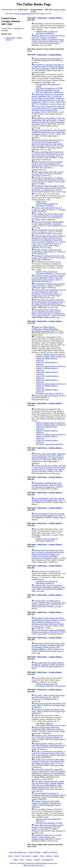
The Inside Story (48, 860)
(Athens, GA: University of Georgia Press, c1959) (46, 803)
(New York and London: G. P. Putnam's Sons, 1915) (49, 293)
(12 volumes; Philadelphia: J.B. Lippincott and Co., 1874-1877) (48, 457)
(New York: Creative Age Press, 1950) (48, 753)
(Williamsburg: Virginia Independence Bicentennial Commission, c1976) (45, 329)
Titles (42, 856)
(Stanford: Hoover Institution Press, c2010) (47, 164)
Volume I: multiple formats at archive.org (50, 355)
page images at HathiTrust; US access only (51, 274)
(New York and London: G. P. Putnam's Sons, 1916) (49, 188)
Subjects (49, 856)
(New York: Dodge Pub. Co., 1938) (48, 216)
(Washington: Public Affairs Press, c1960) (46, 728)
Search (17, 856)
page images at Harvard (44, 723)
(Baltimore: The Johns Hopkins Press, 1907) (48, 499)
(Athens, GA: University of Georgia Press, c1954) (47, 485)
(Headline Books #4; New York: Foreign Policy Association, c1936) (48, 224)
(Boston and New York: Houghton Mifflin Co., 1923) (48, 646)
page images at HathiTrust (45, 33)
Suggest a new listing (50, 852)
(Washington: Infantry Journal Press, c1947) (49, 795)
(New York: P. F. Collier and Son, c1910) (48, 241)
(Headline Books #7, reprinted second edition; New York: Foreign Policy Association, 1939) (48, 143)
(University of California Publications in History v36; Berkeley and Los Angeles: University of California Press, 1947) (48, 38)
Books (16, 860)
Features (29, 860)
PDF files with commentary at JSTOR (49, 88)
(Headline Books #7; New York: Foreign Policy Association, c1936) (48, 154)
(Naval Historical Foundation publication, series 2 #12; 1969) (48, 587)
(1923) (48, 303)
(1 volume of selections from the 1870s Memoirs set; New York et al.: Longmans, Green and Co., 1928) (49, 469)
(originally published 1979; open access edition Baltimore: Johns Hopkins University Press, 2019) (49, 772)
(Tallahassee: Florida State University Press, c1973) (49, 745)
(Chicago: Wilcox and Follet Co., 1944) (48, 285)
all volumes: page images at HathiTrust (50, 394)
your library (18, 28)
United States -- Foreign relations (49, 55)
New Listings (26, 856)
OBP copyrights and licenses (33, 865)
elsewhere (5, 30)
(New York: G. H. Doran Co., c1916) (47, 231)
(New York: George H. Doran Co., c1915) (48, 313)
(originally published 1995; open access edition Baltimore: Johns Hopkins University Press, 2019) (48, 784)
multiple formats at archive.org (47, 31)
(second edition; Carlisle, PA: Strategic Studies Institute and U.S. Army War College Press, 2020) (48, 98)
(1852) (48, 554)
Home (10, 856)
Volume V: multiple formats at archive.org (51, 366)
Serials (56, 856)
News (22, 860)
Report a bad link (35, 852)
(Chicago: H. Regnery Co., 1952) (48, 737)
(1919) (48, 622)
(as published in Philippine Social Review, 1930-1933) (48, 631)
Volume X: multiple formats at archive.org (51, 384)
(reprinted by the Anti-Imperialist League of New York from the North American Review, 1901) (48, 278)
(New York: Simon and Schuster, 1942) (48, 761)
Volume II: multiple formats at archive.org (51, 356)
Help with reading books (18, 852)
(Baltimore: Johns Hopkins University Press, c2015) (49, 603)
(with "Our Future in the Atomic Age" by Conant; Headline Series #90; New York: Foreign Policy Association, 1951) (48, 109)
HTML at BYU (41, 202)
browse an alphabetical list (24, 14)
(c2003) (48, 827)
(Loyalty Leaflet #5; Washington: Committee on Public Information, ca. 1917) (48, 665)
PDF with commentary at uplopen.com (49, 92)
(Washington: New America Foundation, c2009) (48, 67)
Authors (35, 856)
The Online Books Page (33, 4)
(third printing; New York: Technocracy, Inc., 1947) (48, 696)
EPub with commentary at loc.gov (48, 90)
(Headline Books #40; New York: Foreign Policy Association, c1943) (49, 132)
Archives (37, 860)
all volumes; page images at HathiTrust (50, 444)
